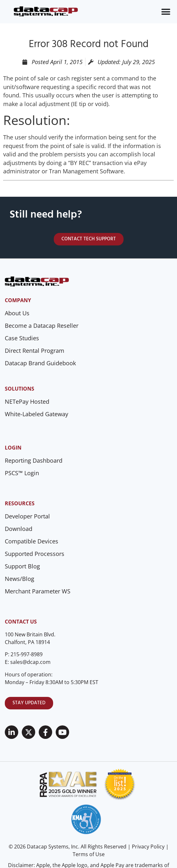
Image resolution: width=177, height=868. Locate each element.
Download (19, 529)
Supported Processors (35, 554)
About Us (17, 313)
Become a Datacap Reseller (42, 326)
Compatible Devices (32, 541)
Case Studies (22, 338)
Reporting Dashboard (34, 460)
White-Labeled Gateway (36, 414)
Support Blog (22, 566)
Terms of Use (89, 854)
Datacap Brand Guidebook (40, 363)
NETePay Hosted (27, 401)
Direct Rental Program (35, 351)
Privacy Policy (148, 847)
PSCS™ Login (22, 473)
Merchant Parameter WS (38, 591)
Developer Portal (27, 516)
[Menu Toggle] (166, 12)
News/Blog (20, 579)
